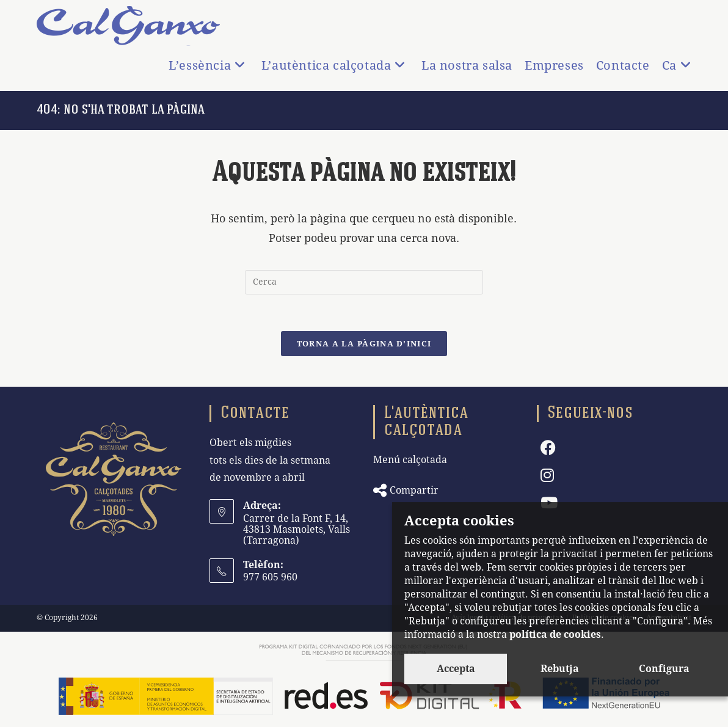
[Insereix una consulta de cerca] (364, 282)
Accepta (456, 669)
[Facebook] (548, 448)
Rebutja (560, 669)
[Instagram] (547, 476)
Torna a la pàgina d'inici (364, 344)
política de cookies (555, 634)
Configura (664, 669)
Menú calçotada (410, 460)
